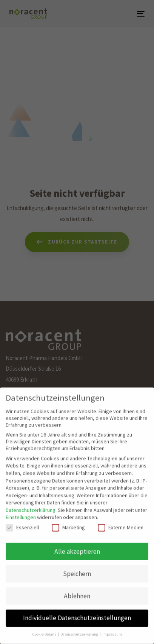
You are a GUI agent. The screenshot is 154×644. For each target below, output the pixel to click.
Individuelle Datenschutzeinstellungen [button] (77, 611)
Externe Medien (121, 520)
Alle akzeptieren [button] (77, 544)
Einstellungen (21, 510)
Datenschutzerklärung (31, 503)
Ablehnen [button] (77, 589)
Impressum (112, 627)
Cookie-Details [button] (45, 627)
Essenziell (22, 520)
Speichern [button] (77, 566)
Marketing (68, 520)
